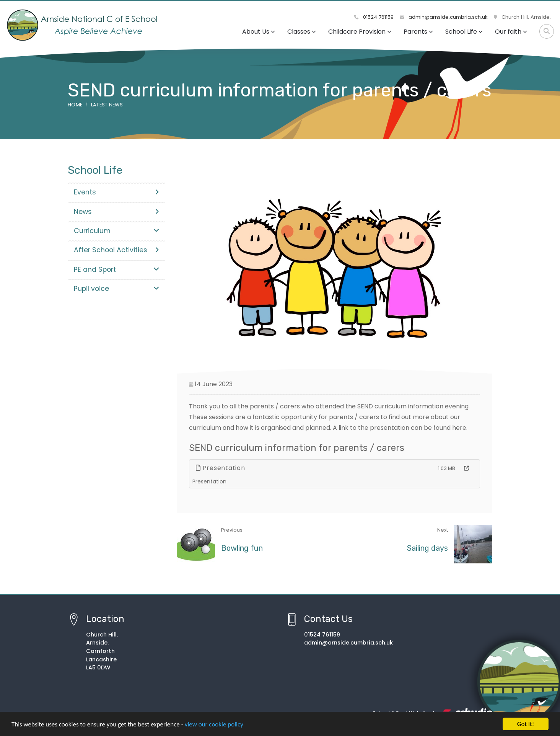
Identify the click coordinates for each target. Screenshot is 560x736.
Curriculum (116, 231)
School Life (464, 32)
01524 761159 (374, 17)
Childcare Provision (360, 32)
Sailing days (427, 548)
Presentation (221, 468)
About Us (259, 32)
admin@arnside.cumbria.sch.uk (444, 17)
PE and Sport (116, 269)
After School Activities (116, 250)
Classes (302, 32)
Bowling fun (242, 548)
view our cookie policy (214, 725)
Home (75, 105)
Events (116, 192)
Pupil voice (116, 289)
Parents (418, 32)
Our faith (511, 32)
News (116, 212)
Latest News (107, 105)
